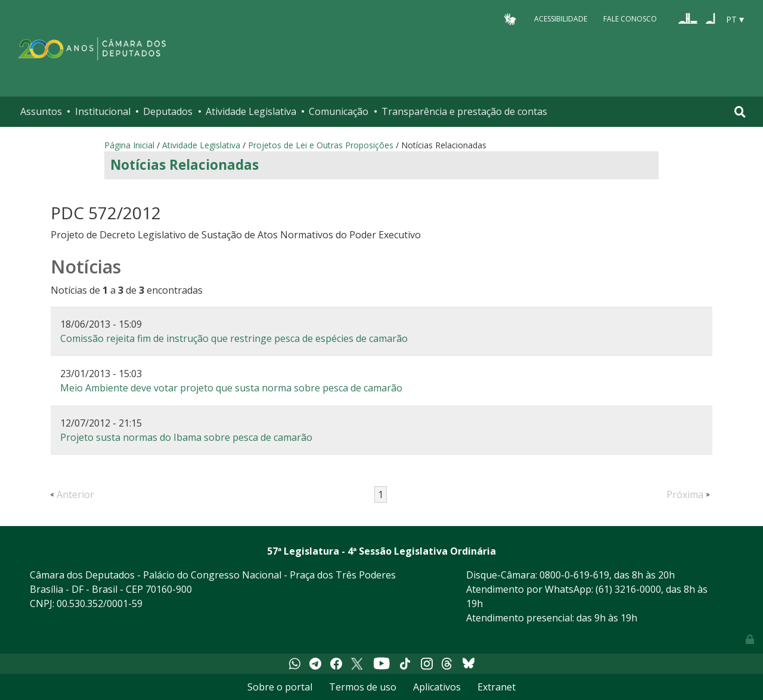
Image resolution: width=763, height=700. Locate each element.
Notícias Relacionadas (184, 165)
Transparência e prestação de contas (464, 111)
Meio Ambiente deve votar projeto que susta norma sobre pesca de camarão (231, 388)
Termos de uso (363, 687)
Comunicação (339, 111)
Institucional (103, 111)
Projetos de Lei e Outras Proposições (321, 145)
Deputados (168, 111)
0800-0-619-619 (574, 575)
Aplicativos (437, 687)
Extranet (497, 687)
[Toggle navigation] (740, 112)
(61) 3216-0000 (628, 589)
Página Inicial (129, 145)
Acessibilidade (561, 19)
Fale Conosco (630, 19)
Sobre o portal (280, 687)
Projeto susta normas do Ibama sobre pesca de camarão (186, 437)
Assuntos (41, 111)
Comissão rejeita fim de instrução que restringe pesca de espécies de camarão (234, 338)
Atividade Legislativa (251, 111)
